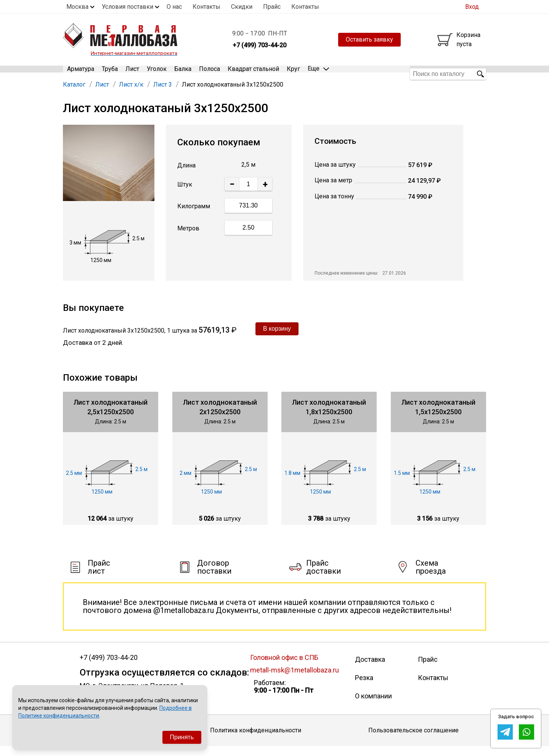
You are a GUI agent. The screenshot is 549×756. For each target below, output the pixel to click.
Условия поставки (128, 7)
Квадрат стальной (253, 74)
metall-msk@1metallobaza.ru (295, 680)
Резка (364, 687)
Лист (132, 74)
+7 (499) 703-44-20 (109, 667)
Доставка (370, 669)
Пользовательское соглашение (413, 740)
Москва (77, 7)
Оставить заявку (369, 39)
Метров (188, 238)
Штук (185, 194)
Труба (110, 74)
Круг (293, 74)
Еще (318, 73)
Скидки (242, 7)
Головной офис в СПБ (284, 667)
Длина (186, 175)
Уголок (157, 74)
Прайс (272, 7)
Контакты (206, 7)
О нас (174, 7)
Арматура (81, 74)
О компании (373, 705)
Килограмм (194, 216)
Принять (182, 737)
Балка (183, 74)
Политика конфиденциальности (256, 740)
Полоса (209, 74)
